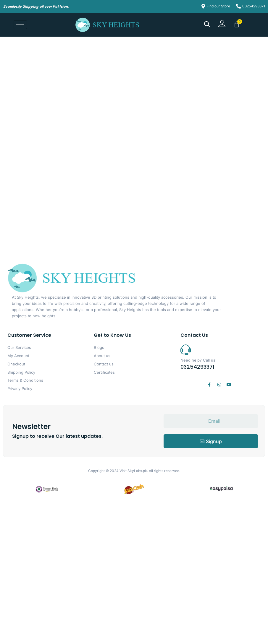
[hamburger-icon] (20, 25)
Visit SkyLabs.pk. (134, 471)
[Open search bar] (207, 24)
